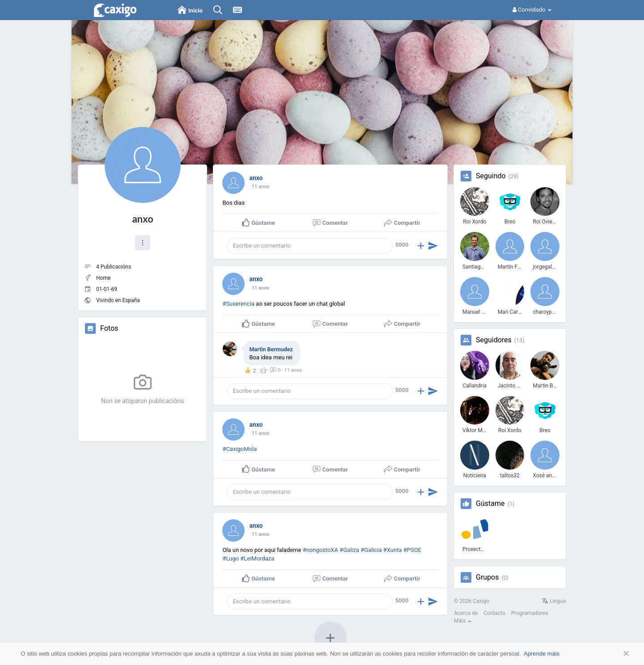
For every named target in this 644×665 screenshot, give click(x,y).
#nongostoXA (320, 550)
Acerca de (466, 613)
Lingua (554, 601)
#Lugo (231, 558)
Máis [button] (463, 621)
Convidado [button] (532, 10)
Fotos (109, 328)
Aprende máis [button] (542, 654)
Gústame (490, 504)
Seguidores (494, 340)
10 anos (261, 187)
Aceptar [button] (613, 654)
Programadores (530, 613)
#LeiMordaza (257, 558)
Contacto (494, 613)
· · (286, 370)
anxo (143, 219)
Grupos (487, 577)
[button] (143, 243)
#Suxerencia (238, 304)
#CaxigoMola (239, 449)
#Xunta (393, 550)
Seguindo (491, 176)
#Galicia (371, 550)
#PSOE (412, 550)
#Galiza (349, 550)
